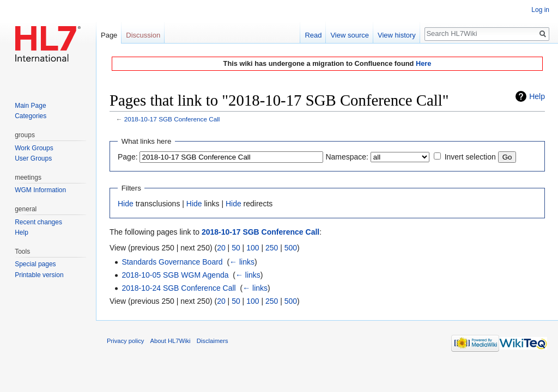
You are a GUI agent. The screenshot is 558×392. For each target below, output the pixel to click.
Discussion (143, 35)
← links (242, 262)
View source (350, 35)
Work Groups (34, 148)
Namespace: (347, 157)
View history (397, 35)
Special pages (35, 264)
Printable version (39, 275)
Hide (126, 204)
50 (236, 248)
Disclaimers (213, 341)
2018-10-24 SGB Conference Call (178, 288)
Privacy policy (125, 341)
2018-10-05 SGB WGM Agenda (175, 275)
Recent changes (38, 222)
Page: (128, 157)
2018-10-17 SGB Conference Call (172, 119)
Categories (31, 116)
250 (272, 248)
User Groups (33, 158)
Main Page (30, 106)
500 (291, 248)
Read (313, 35)
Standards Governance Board (172, 262)
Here (423, 63)
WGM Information (40, 190)
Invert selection (470, 157)
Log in (540, 10)
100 (253, 248)
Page (109, 35)
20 (221, 248)
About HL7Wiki (171, 341)
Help (537, 96)
